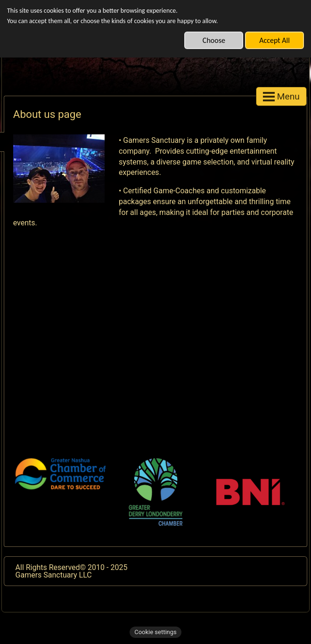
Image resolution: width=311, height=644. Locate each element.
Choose (214, 40)
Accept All (274, 40)
